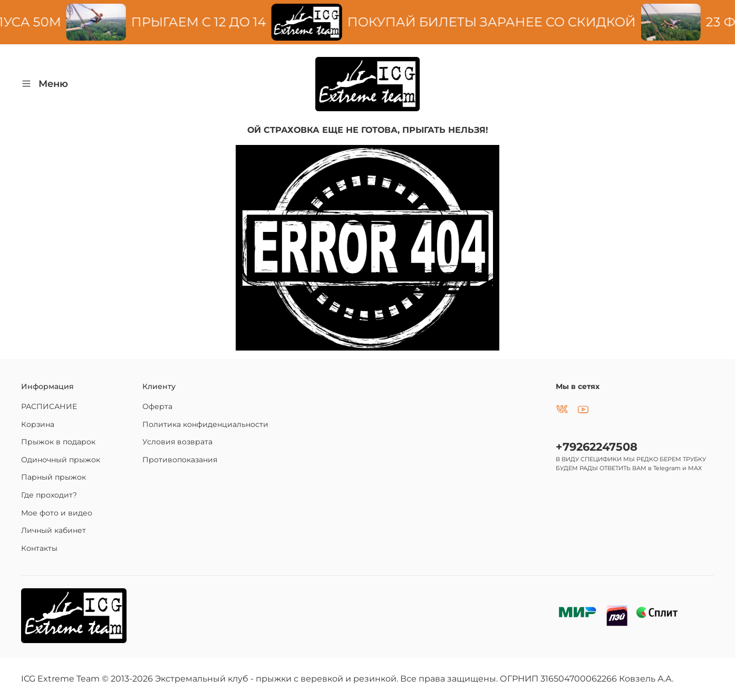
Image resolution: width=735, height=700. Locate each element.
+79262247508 (597, 447)
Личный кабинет (54, 530)
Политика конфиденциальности (205, 424)
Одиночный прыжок (61, 460)
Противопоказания (180, 460)
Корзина (38, 424)
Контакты (39, 548)
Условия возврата (177, 442)
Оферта (157, 406)
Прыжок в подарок (58, 442)
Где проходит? (49, 495)
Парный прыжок (54, 477)
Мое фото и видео (57, 513)
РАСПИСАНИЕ (49, 406)
